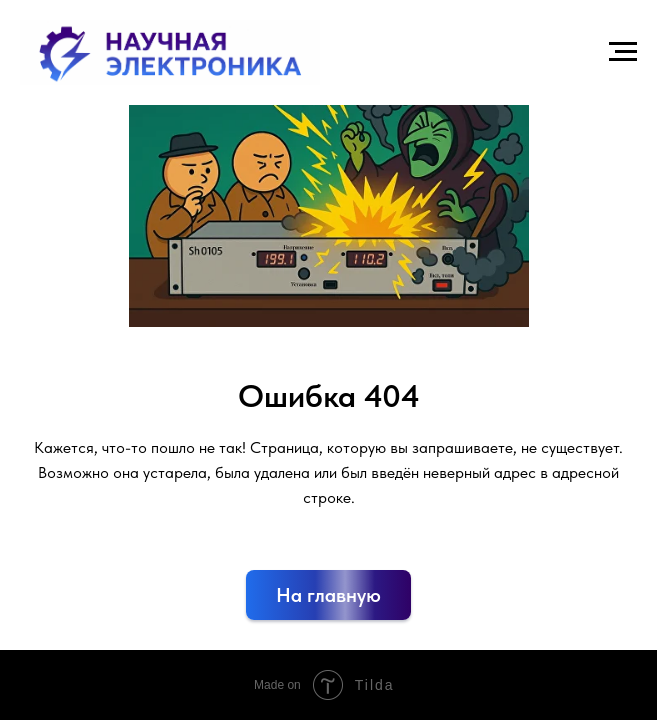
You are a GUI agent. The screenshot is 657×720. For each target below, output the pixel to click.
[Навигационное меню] (623, 52)
